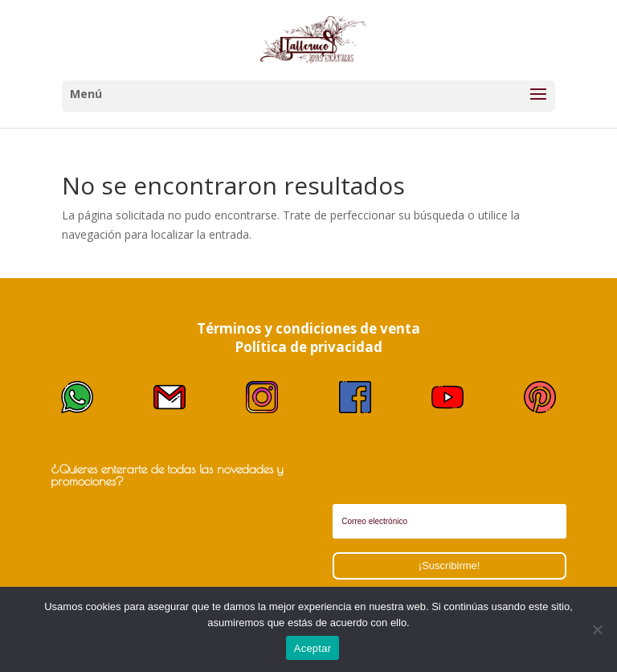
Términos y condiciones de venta (308, 328)
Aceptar (313, 648)
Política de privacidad (308, 347)
